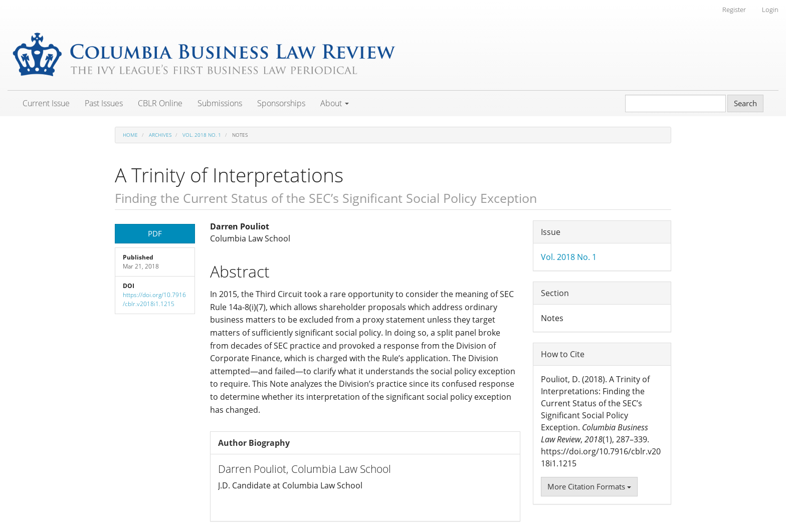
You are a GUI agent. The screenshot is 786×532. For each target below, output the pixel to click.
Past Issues (104, 103)
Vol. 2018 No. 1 (202, 135)
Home (130, 135)
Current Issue (46, 103)
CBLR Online (160, 103)
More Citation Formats (589, 486)
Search (745, 103)
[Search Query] (675, 103)
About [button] (335, 103)
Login (770, 10)
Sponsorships (281, 103)
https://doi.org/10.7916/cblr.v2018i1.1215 (154, 299)
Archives (160, 135)
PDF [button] (155, 233)
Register (734, 10)
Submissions (220, 103)
